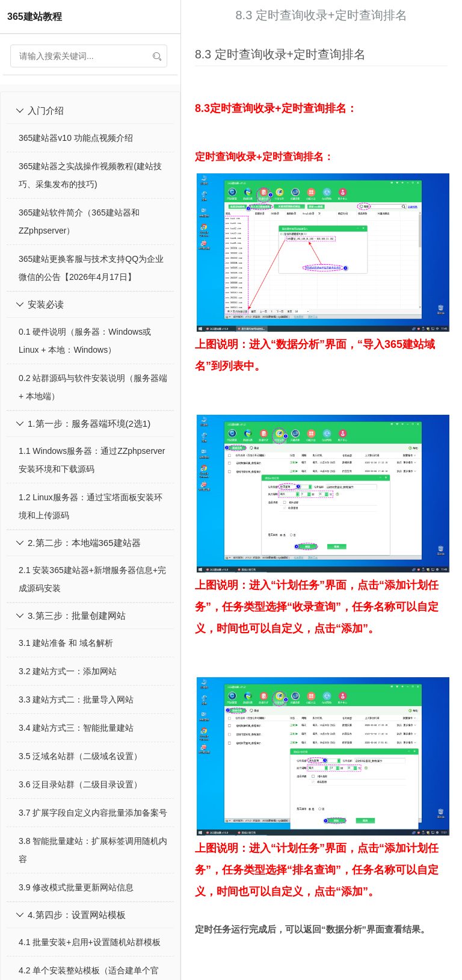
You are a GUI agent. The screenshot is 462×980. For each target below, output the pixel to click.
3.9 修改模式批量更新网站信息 (76, 887)
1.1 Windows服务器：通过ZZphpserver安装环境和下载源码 (92, 460)
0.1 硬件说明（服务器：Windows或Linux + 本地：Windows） (85, 341)
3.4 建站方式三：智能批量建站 (76, 728)
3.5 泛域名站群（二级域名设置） (80, 756)
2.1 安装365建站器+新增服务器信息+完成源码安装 (92, 579)
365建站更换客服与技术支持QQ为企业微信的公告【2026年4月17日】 (91, 268)
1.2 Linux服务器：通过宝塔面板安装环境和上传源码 (91, 506)
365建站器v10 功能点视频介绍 (76, 138)
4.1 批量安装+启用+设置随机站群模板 (90, 942)
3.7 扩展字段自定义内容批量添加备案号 (93, 813)
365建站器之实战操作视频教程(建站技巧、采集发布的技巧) (90, 175)
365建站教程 (35, 17)
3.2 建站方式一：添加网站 (68, 671)
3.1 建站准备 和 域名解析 (66, 643)
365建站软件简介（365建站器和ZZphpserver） (79, 222)
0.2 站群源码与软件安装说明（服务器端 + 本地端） (93, 387)
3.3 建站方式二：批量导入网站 (76, 699)
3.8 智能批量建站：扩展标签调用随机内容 (93, 850)
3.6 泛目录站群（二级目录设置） (80, 784)
